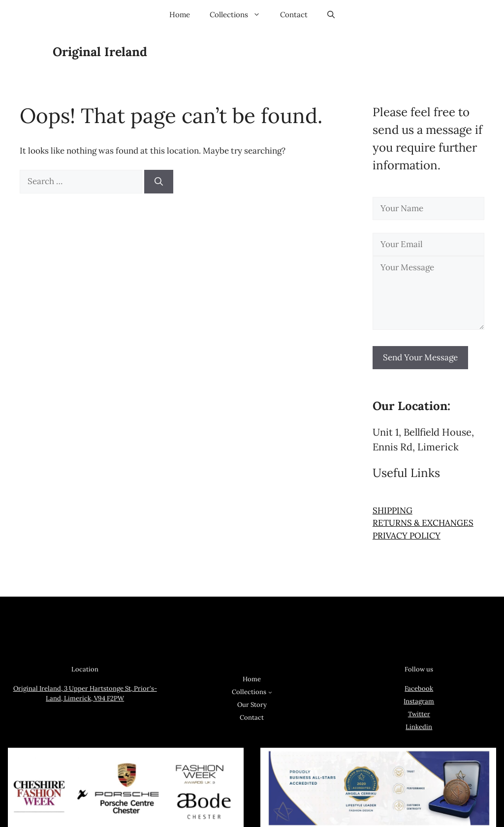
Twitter (419, 714)
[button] (331, 15)
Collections (240, 15)
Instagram (419, 701)
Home (180, 15)
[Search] (159, 182)
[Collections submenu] (270, 692)
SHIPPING (393, 510)
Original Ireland (100, 52)
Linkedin (419, 727)
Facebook (419, 688)
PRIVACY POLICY (407, 536)
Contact (294, 15)
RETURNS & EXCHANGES (423, 523)
